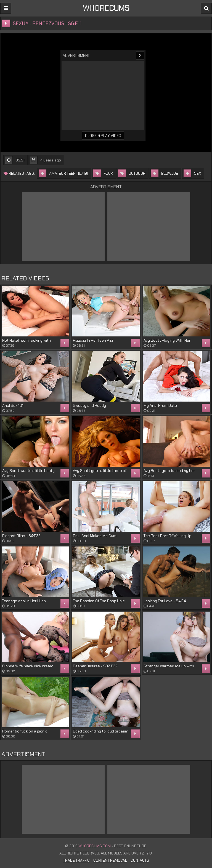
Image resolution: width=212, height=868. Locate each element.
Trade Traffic (76, 860)
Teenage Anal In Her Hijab (24, 601)
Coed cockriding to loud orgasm (101, 731)
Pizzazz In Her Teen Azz (93, 340)
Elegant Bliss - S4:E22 (21, 536)
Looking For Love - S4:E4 (165, 601)
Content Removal (110, 860)
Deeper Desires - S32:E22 (95, 666)
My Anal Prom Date (160, 405)
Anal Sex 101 (13, 405)
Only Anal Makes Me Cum (95, 536)
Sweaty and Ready (89, 405)
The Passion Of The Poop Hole (99, 601)
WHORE (106, 8)
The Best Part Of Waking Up (167, 536)
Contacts (140, 860)
